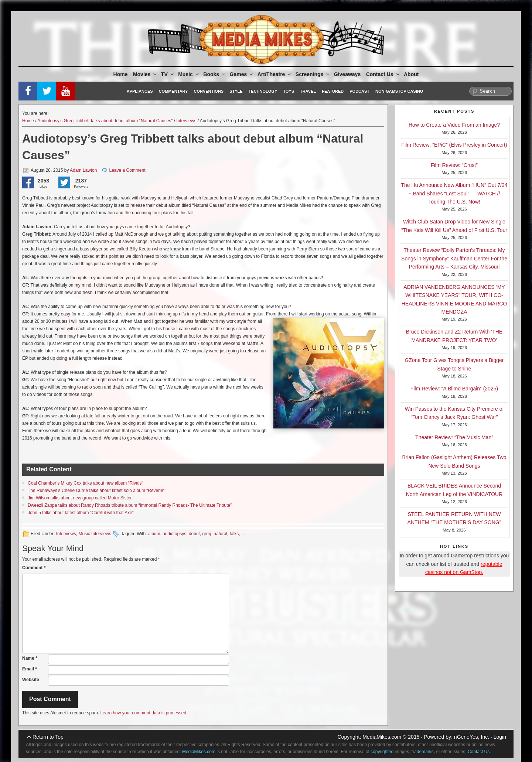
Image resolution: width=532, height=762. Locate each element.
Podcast (359, 91)
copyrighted (382, 752)
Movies (145, 74)
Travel (308, 91)
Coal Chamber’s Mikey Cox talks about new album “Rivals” (85, 483)
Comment (34, 568)
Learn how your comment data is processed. (144, 713)
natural (220, 534)
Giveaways (347, 74)
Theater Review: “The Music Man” (454, 437)
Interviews (186, 121)
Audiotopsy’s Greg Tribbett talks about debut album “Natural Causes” (105, 121)
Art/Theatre (275, 74)
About (411, 74)
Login (500, 737)
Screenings (313, 74)
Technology (263, 91)
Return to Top (48, 737)
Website (31, 680)
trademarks (423, 752)
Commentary (173, 91)
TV (168, 74)
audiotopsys (174, 534)
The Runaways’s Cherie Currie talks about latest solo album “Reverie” (96, 491)
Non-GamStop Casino (399, 91)
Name (30, 658)
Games (242, 74)
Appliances (140, 91)
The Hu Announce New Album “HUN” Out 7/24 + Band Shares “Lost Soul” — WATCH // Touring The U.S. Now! (454, 193)
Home (121, 74)
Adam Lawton (83, 170)
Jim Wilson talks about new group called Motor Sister (80, 498)
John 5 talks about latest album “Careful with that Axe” (81, 513)
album (154, 534)
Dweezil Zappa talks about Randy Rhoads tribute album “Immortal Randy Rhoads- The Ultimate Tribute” (130, 505)
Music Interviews (95, 534)
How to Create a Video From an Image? (454, 125)
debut (194, 534)
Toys (289, 91)
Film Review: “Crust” (454, 165)
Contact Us (383, 74)
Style (236, 91)
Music (189, 74)
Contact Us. (479, 752)
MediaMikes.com (382, 737)
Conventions (209, 91)
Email (30, 669)
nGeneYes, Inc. (472, 737)
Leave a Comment (127, 170)
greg (207, 534)
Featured (333, 91)
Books (215, 74)
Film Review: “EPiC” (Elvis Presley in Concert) (454, 145)
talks (234, 534)
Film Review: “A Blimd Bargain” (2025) (454, 389)
